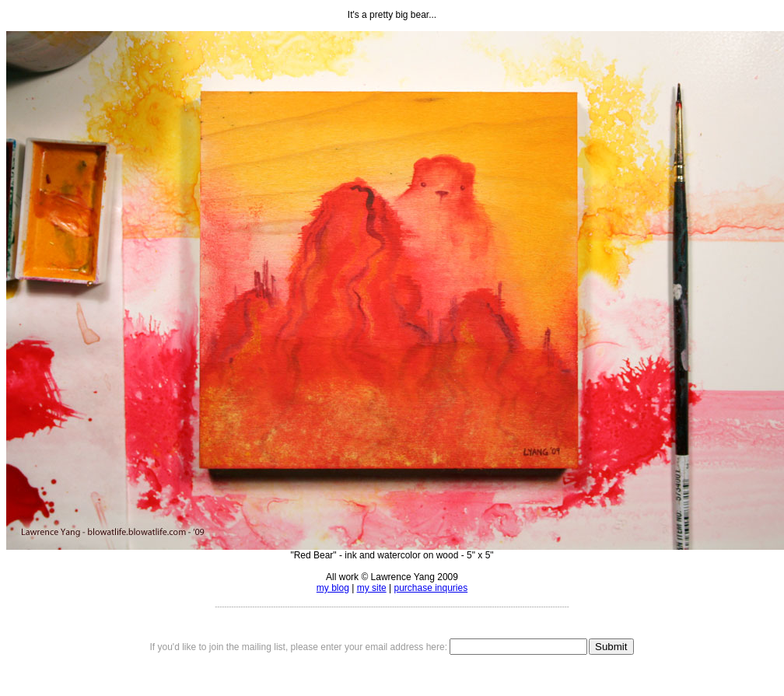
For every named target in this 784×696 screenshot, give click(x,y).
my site (372, 588)
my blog (333, 588)
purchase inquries (430, 588)
